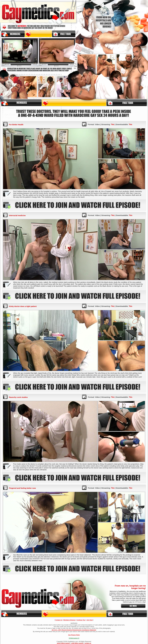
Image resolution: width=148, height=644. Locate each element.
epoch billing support (63, 643)
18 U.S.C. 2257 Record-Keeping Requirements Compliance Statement (74, 630)
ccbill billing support (77, 643)
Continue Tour (81, 620)
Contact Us (59, 620)
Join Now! (90, 620)
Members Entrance (69, 620)
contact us (88, 643)
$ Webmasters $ (74, 638)
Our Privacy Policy (74, 635)
